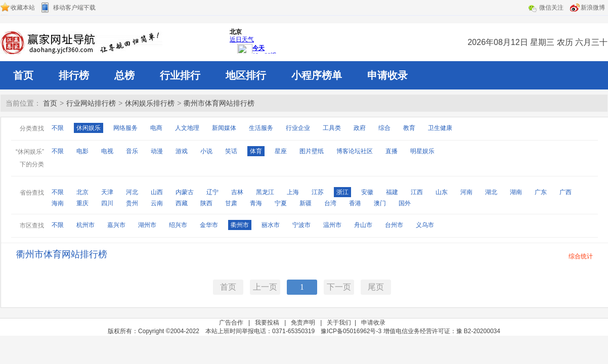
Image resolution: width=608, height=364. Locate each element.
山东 (442, 192)
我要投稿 (267, 323)
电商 (156, 128)
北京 (82, 192)
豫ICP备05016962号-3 (351, 331)
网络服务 (125, 128)
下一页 (339, 287)
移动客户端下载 (74, 8)
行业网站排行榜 (91, 103)
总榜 (124, 75)
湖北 (491, 192)
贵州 (132, 203)
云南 (157, 203)
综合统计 (581, 256)
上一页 (265, 287)
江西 (417, 192)
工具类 (332, 128)
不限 (58, 128)
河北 (132, 192)
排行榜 (74, 75)
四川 (107, 203)
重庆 (82, 203)
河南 (466, 192)
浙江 (342, 192)
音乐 (132, 151)
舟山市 (363, 225)
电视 (107, 151)
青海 (256, 203)
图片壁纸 (312, 151)
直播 (392, 151)
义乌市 (425, 225)
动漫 (157, 151)
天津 (107, 192)
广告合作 (231, 323)
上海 (293, 192)
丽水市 (271, 225)
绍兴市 (178, 225)
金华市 (209, 225)
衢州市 (240, 225)
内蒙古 (185, 192)
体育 (256, 151)
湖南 (516, 192)
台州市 (394, 225)
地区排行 (246, 75)
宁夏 (281, 203)
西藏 (182, 203)
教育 (409, 128)
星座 (281, 151)
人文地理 (187, 128)
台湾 (330, 203)
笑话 (231, 151)
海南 (58, 203)
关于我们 (339, 323)
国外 (405, 203)
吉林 (237, 192)
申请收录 (387, 75)
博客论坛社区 (355, 151)
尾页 (376, 287)
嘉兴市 (116, 225)
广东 (541, 192)
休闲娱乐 (89, 128)
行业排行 (180, 75)
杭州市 (85, 225)
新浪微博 (593, 8)
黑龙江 (265, 192)
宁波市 (301, 225)
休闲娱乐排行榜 (150, 103)
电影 (82, 151)
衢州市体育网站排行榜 (219, 103)
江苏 (318, 192)
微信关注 (551, 8)
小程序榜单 (317, 75)
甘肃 (231, 203)
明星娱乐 (422, 151)
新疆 (306, 203)
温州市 (332, 225)
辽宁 (212, 192)
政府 (360, 128)
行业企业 (298, 128)
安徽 (367, 192)
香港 (355, 203)
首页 (23, 75)
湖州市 (147, 225)
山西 (157, 192)
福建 (392, 192)
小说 (206, 151)
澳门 (380, 203)
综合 (384, 128)
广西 (566, 192)
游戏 (182, 151)
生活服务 (261, 128)
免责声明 (303, 323)
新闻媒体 (224, 128)
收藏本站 (23, 8)
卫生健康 (440, 128)
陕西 (206, 203)
